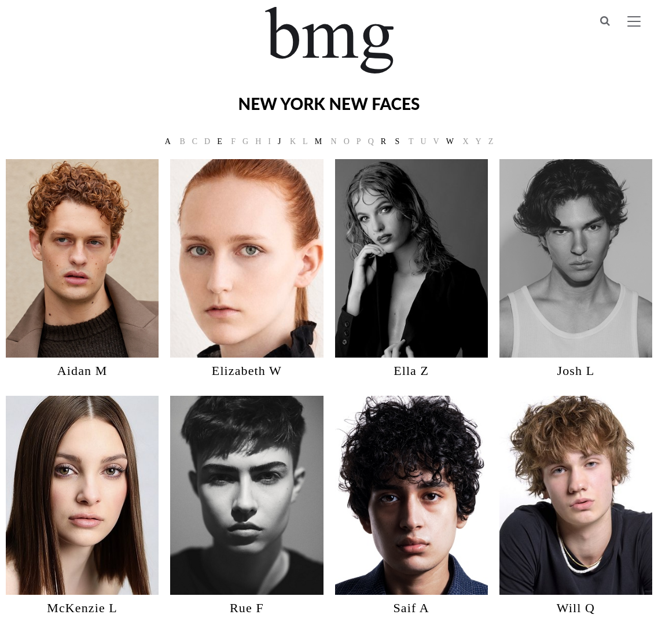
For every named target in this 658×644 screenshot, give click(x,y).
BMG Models (329, 40)
